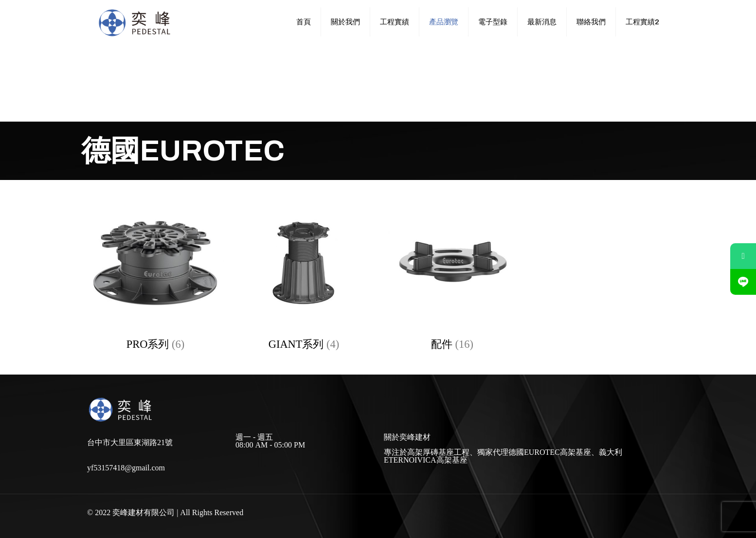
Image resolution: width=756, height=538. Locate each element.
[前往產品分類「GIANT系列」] (304, 276)
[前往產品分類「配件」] (452, 276)
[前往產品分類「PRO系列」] (155, 276)
